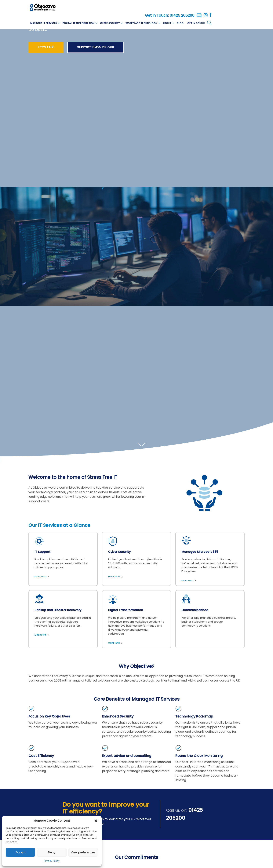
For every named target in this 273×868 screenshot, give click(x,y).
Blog (180, 23)
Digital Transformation (78, 23)
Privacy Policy (52, 861)
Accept (20, 852)
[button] (96, 821)
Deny (52, 852)
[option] (136, 246)
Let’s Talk (46, 47)
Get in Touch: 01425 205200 (170, 16)
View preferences (83, 852)
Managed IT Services (44, 23)
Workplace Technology (141, 23)
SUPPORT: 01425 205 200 (96, 47)
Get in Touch (196, 23)
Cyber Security (110, 23)
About (167, 23)
